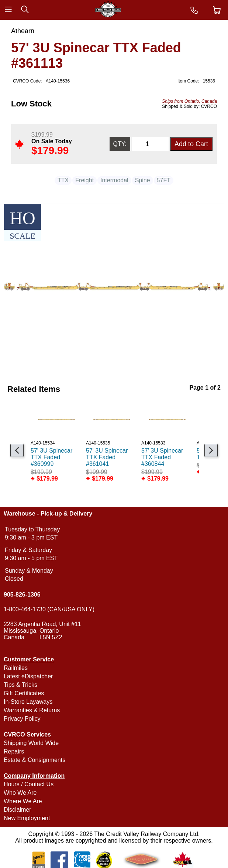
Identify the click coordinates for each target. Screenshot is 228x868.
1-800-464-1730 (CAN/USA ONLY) (49, 609)
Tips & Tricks (20, 685)
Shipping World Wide (31, 743)
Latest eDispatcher (28, 676)
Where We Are (23, 801)
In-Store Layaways (28, 702)
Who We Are (20, 793)
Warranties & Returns (32, 710)
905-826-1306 (22, 595)
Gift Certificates (24, 693)
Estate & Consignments (34, 760)
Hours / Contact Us (29, 784)
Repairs (14, 751)
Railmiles (16, 668)
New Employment (27, 818)
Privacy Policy (22, 719)
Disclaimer (18, 810)
